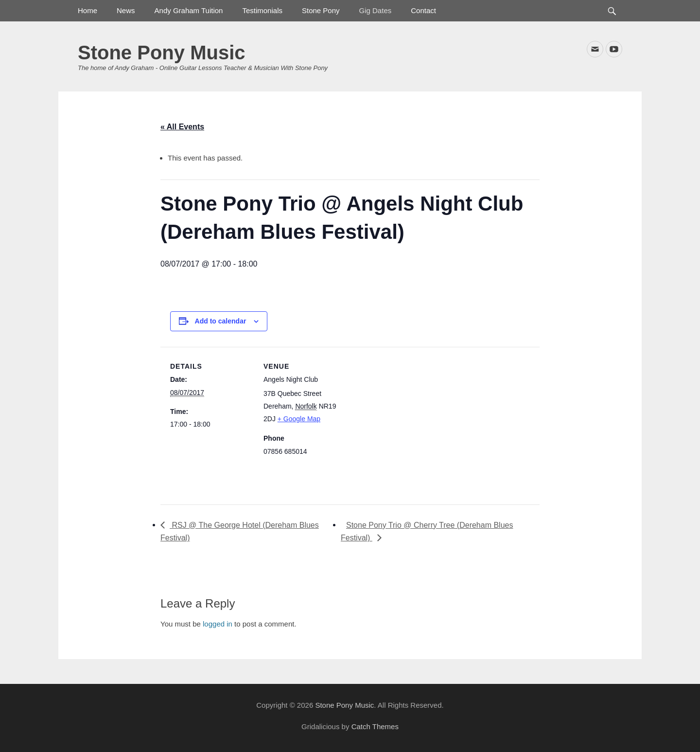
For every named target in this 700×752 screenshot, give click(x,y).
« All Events (182, 127)
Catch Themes (375, 726)
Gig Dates (376, 10)
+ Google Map (299, 419)
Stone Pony (321, 10)
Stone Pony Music (162, 53)
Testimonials (262, 10)
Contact (423, 10)
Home (87, 10)
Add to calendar (221, 321)
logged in (218, 624)
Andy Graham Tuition (189, 10)
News (126, 10)
